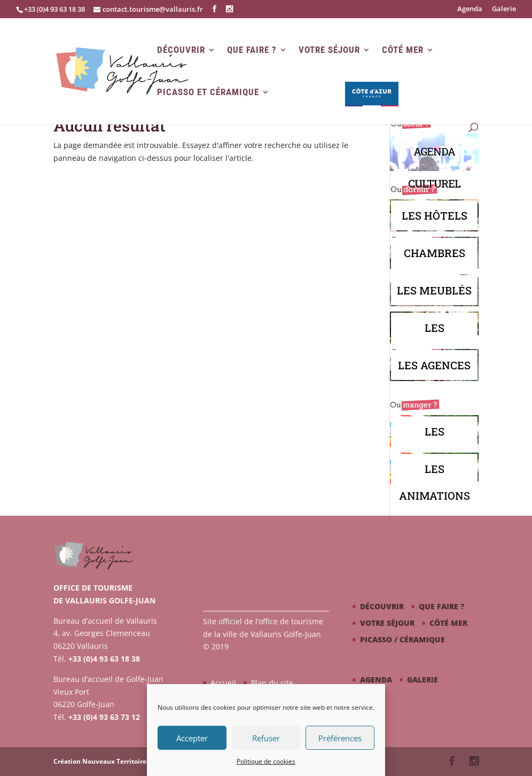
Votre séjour (329, 50)
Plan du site (272, 683)
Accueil (223, 683)
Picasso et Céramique (208, 92)
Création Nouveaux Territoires (101, 761)
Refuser (266, 738)
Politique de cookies (266, 761)
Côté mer (403, 50)
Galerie (504, 9)
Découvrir (181, 50)
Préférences (340, 738)
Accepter (192, 738)
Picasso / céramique (402, 639)
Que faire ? (252, 50)
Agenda (470, 9)
